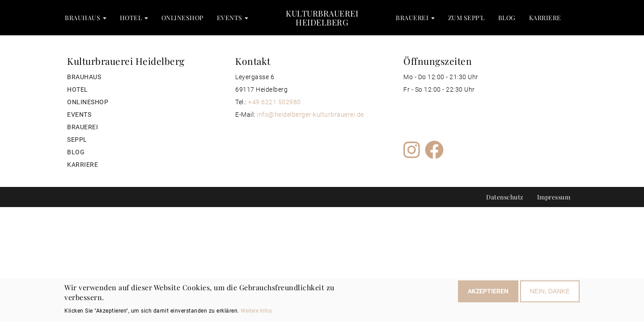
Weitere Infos (256, 312)
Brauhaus (86, 18)
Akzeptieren (488, 293)
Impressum (554, 197)
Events (233, 18)
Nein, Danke (550, 293)
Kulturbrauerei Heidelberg (322, 18)
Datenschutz (505, 197)
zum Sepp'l (466, 18)
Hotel (134, 18)
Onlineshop (182, 18)
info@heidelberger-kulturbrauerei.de (310, 114)
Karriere (545, 18)
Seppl (77, 140)
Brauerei (415, 18)
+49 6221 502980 (275, 102)
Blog (507, 18)
